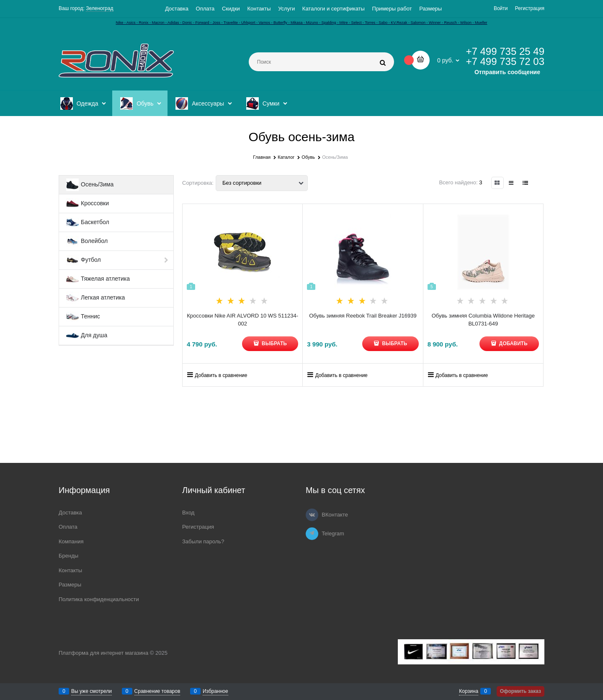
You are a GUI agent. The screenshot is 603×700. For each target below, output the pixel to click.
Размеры (430, 9)
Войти (501, 8)
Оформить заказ (521, 691)
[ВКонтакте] (312, 515)
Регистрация (530, 8)
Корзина (469, 691)
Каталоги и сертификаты (334, 9)
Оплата (205, 9)
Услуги (286, 9)
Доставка (177, 9)
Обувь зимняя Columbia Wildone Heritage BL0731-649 (483, 320)
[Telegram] (312, 534)
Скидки (231, 9)
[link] (497, 183)
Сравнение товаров (157, 691)
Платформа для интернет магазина (103, 653)
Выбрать (274, 344)
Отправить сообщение (507, 72)
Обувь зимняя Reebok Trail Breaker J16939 (363, 316)
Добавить (513, 344)
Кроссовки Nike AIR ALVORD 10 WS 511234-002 (242, 320)
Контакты (259, 9)
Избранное (215, 691)
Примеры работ (392, 9)
